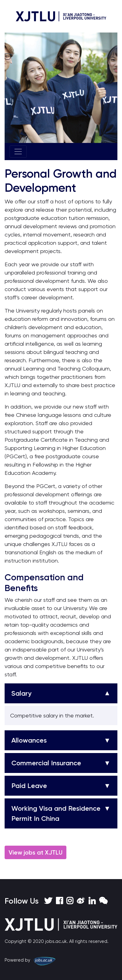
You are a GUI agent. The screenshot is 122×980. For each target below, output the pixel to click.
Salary (21, 693)
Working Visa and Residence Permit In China (56, 813)
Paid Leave (29, 786)
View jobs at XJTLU (35, 852)
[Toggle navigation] (18, 152)
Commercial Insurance (46, 763)
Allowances (29, 740)
